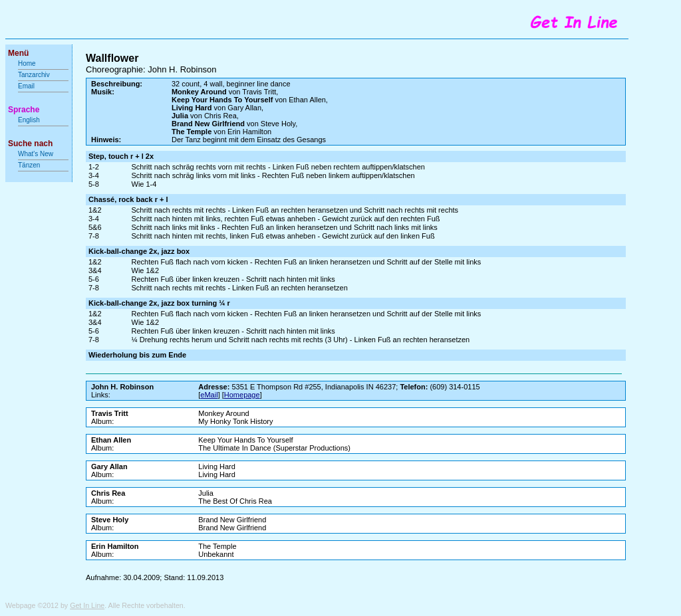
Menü (18, 53)
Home (27, 63)
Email (26, 86)
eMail (209, 395)
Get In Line (87, 605)
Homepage (242, 395)
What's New (37, 154)
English (29, 120)
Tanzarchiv (34, 75)
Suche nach (30, 144)
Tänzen (29, 165)
